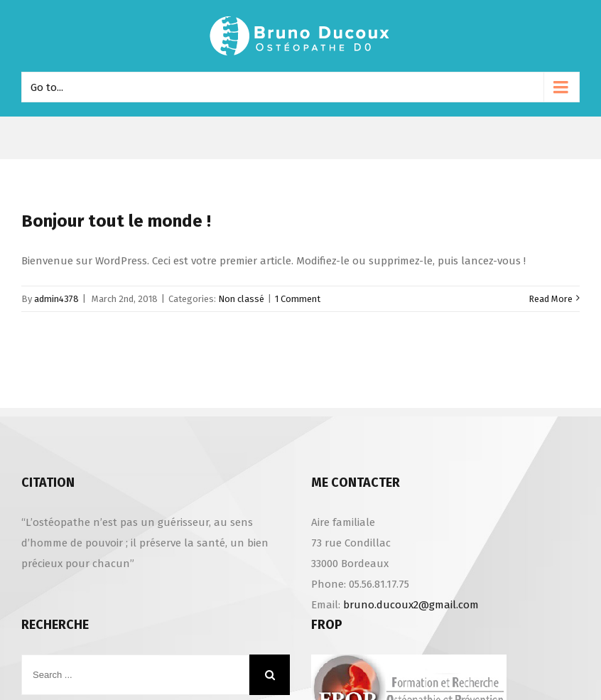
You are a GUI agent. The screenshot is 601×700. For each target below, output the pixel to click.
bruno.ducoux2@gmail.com (411, 605)
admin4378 (56, 299)
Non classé (241, 299)
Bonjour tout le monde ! (116, 221)
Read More (551, 299)
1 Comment (298, 299)
